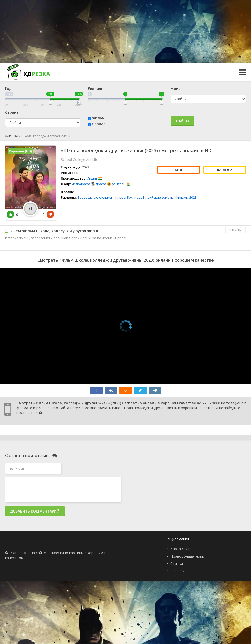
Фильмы (100, 118)
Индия (92, 178)
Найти (182, 121)
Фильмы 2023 (186, 197)
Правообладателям (188, 556)
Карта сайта (181, 549)
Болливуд (135, 197)
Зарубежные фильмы (95, 197)
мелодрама (81, 184)
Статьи (177, 563)
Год (8, 88)
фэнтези (119, 184)
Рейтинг (95, 88)
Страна (12, 112)
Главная (178, 571)
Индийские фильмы (159, 197)
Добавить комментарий (35, 511)
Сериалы (100, 124)
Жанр (176, 88)
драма (101, 184)
